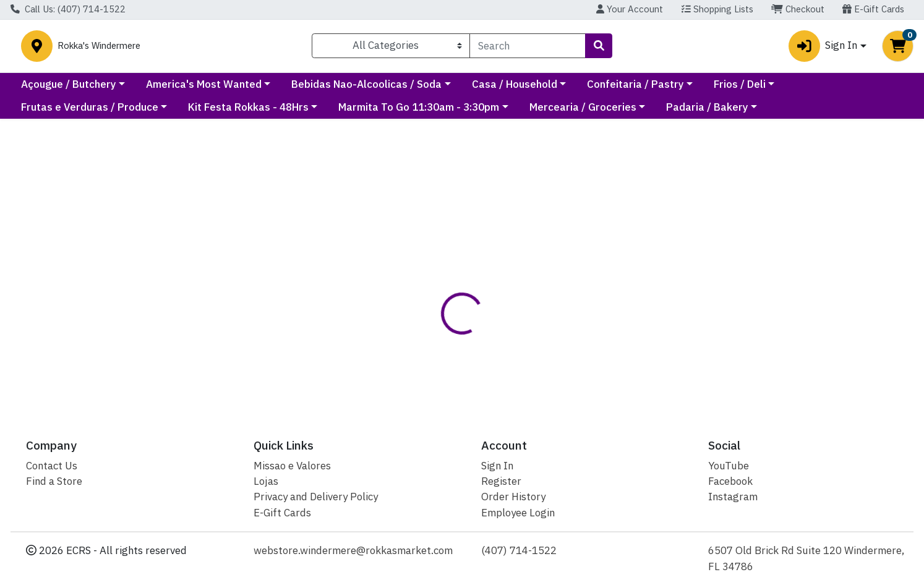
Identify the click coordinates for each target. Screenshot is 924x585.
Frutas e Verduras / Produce (90, 113)
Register (501, 481)
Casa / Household (625, 89)
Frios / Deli (850, 89)
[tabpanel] (655, 348)
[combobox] (528, 48)
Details (421, 293)
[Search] (528, 48)
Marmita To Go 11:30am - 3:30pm (419, 113)
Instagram (733, 497)
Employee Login (518, 513)
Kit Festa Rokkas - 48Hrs (248, 113)
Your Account (630, 9)
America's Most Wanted (314, 89)
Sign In (497, 466)
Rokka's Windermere (199, 49)
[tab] (422, 294)
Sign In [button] (823, 49)
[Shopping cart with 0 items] (898, 49)
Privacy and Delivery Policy (316, 497)
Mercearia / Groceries (583, 113)
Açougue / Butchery (179, 89)
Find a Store (54, 481)
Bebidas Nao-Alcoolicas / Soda (478, 89)
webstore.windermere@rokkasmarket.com (353, 550)
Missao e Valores (292, 466)
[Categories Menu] (391, 48)
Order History (513, 497)
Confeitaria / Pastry (746, 89)
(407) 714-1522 (519, 550)
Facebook (730, 481)
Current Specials (62, 89)
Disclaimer (483, 293)
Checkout (798, 9)
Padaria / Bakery (707, 113)
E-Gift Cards (873, 9)
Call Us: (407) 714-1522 (68, 9)
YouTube (729, 466)
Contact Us (52, 466)
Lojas (266, 481)
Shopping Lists (717, 9)
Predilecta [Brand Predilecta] (539, 343)
